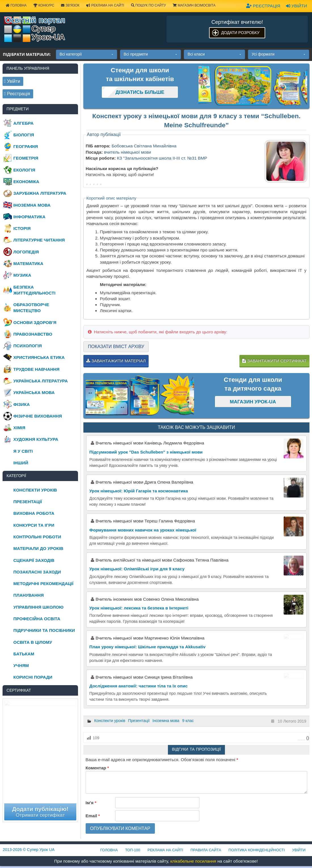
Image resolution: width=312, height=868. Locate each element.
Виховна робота (34, 513)
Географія (26, 146)
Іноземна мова (166, 721)
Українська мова (34, 392)
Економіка (26, 182)
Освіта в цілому (33, 642)
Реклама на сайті (105, 5)
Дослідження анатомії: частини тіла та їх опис (138, 686)
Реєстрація (263, 6)
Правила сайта (206, 850)
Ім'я (91, 803)
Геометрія (26, 158)
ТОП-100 (133, 850)
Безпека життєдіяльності (34, 290)
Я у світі (23, 451)
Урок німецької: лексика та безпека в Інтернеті (139, 608)
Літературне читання (39, 240)
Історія (22, 228)
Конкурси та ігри (34, 525)
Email (93, 816)
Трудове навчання (36, 369)
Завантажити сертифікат (274, 361)
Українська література (41, 381)
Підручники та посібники (44, 630)
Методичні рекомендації (43, 584)
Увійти (296, 6)
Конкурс (44, 5)
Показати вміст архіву (116, 347)
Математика (28, 263)
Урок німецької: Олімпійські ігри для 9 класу (137, 569)
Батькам (24, 654)
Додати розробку (240, 33)
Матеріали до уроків (38, 548)
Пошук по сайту (149, 5)
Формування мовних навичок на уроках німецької (143, 530)
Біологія (24, 135)
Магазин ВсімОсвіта (194, 5)
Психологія (28, 346)
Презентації (139, 721)
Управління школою (38, 607)
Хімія (19, 428)
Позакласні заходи (37, 572)
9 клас (188, 721)
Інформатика (29, 217)
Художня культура (36, 439)
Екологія (24, 170)
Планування (29, 595)
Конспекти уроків (110, 721)
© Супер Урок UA (29, 850)
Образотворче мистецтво (31, 308)
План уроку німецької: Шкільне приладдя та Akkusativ (147, 647)
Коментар (97, 768)
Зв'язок (70, 5)
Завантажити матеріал (116, 361)
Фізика (22, 404)
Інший (21, 463)
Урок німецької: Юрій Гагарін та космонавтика (139, 491)
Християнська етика (39, 357)
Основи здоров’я (35, 322)
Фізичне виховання (38, 416)
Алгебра (23, 123)
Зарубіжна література (40, 193)
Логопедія (26, 252)
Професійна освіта (37, 619)
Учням (21, 665)
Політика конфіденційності (257, 850)
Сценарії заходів (34, 560)
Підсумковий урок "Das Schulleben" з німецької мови (146, 452)
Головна (109, 850)
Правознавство (33, 334)
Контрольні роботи (37, 537)
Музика (22, 275)
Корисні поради (33, 677)
